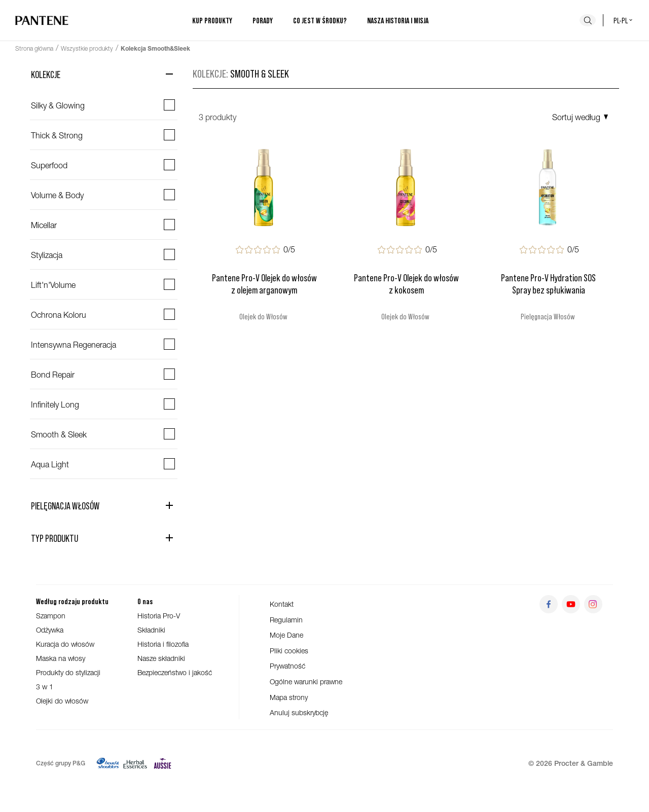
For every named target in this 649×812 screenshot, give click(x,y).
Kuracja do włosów (65, 644)
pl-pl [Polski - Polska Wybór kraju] (624, 20)
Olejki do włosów (62, 701)
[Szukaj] (588, 20)
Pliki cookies (289, 651)
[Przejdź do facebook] (549, 604)
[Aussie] (163, 763)
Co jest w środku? (320, 20)
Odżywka (50, 630)
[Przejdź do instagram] (593, 604)
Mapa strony (289, 697)
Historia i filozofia (163, 644)
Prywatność (287, 666)
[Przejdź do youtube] (571, 604)
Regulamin (286, 620)
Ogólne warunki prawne (306, 681)
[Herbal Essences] (135, 763)
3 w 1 (45, 687)
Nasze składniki (161, 658)
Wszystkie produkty (87, 48)
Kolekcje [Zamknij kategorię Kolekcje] (46, 74)
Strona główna (34, 48)
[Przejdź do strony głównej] (42, 20)
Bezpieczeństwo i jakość (175, 672)
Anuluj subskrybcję (299, 712)
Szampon (51, 616)
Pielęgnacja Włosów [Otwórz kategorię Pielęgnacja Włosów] (65, 505)
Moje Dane (286, 635)
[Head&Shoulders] (108, 763)
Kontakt (282, 604)
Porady (263, 20)
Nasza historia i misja (398, 20)
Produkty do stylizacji (68, 672)
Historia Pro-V (159, 616)
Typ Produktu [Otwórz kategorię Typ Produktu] (55, 538)
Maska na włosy (61, 658)
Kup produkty (212, 20)
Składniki (151, 630)
